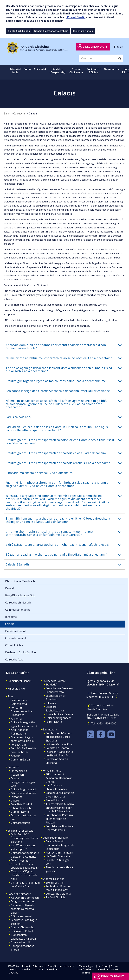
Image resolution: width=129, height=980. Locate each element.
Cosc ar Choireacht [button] (76, 71)
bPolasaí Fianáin (76, 17)
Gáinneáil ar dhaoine (23, 793)
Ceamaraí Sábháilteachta (55, 709)
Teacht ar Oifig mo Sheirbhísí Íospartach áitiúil (24, 875)
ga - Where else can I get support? (24, 847)
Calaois (33, 113)
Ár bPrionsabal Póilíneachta (20, 732)
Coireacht (19, 113)
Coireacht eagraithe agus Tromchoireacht (24, 724)
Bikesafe (51, 703)
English (119, 47)
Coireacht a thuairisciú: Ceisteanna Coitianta (25, 855)
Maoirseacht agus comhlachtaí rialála (22, 739)
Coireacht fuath (20, 823)
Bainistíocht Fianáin (20, 681)
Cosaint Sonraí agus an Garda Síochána (60, 795)
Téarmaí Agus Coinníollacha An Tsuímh (86, 969)
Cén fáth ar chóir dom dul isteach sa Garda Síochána (59, 737)
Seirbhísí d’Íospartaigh (21, 831)
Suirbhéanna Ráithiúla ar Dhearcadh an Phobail (59, 819)
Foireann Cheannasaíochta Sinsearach (21, 711)
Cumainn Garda (20, 760)
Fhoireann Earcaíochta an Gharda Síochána (59, 754)
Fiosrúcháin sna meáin (59, 853)
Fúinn (11, 696)
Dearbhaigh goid (21, 860)
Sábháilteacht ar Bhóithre (56, 698)
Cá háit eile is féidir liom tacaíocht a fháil (25, 884)
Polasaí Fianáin (26, 968)
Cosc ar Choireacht (19, 894)
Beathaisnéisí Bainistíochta (19, 702)
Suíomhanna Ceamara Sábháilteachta (59, 690)
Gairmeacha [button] (111, 69)
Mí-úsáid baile (15, 71)
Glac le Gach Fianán (19, 31)
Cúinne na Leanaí (21, 916)
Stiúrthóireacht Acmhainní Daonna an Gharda (59, 778)
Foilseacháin (18, 745)
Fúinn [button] (27, 69)
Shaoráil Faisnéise (57, 789)
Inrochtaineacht (96, 47)
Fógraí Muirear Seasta (59, 714)
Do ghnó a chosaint (23, 901)
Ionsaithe (17, 797)
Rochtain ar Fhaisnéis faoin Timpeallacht (59, 888)
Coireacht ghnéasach (24, 789)
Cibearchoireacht (21, 808)
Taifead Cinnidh (55, 897)
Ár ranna (16, 719)
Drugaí (15, 778)
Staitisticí (51, 685)
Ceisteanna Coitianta (58, 894)
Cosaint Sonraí (114, 968)
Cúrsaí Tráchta (20, 812)
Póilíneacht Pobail (22, 931)
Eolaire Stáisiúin (55, 841)
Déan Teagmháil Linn (55, 838)
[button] (65, 347)
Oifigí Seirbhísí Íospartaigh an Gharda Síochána (25, 838)
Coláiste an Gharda (57, 748)
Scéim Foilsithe (55, 800)
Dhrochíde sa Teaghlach (19, 773)
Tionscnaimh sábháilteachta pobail (24, 937)
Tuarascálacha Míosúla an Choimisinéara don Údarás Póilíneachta (60, 808)
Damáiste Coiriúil (21, 804)
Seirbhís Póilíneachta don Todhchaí (24, 750)
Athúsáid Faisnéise (103, 968)
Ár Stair (15, 756)
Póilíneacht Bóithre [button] (94, 71)
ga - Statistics (54, 785)
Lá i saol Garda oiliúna (59, 744)
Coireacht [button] (40, 69)
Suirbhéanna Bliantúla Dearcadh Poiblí (59, 828)
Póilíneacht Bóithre (54, 681)
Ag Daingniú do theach (25, 898)
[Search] (98, 58)
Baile (7, 113)
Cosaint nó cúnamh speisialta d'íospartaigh (25, 866)
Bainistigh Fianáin (83, 31)
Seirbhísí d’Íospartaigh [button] (58, 71)
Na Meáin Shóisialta (58, 856)
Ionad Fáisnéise (52, 771)
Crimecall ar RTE (21, 942)
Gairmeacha (50, 729)
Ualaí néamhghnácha (59, 718)
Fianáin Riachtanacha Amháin (51, 31)
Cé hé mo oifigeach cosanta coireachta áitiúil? (22, 909)
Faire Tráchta (54, 722)
